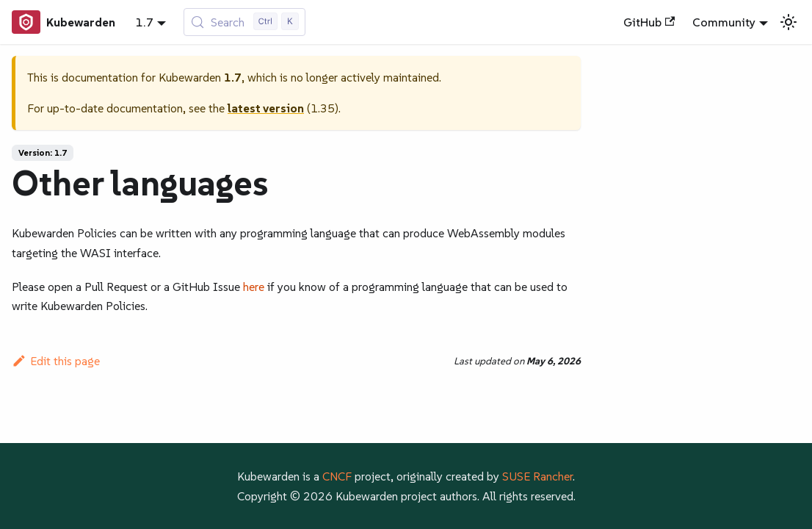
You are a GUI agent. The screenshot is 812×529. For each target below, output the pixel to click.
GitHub (649, 22)
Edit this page (56, 361)
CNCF (337, 476)
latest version (266, 108)
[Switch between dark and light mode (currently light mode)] (789, 22)
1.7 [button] (145, 22)
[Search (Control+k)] (245, 22)
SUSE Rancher (537, 476)
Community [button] (724, 22)
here (254, 287)
